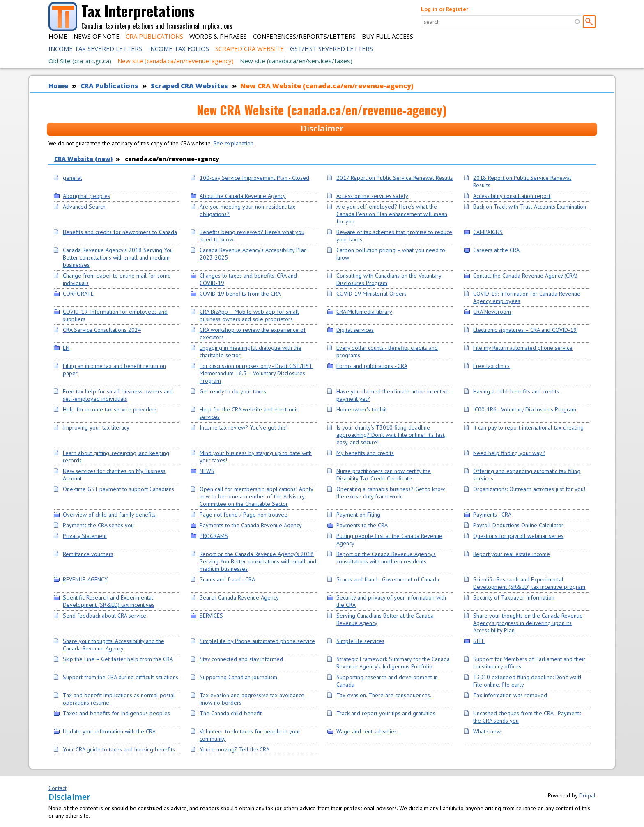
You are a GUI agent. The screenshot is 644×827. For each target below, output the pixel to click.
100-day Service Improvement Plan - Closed (254, 178)
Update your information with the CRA (109, 731)
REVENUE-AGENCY (85, 579)
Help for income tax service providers (110, 409)
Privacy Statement (85, 536)
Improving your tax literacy (96, 427)
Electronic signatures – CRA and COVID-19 (525, 330)
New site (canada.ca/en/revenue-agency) (176, 61)
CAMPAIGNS (488, 232)
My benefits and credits (365, 453)
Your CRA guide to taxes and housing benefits (119, 749)
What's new (487, 731)
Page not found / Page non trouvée (244, 515)
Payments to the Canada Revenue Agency (251, 525)
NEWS (207, 471)
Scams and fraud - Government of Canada (388, 579)
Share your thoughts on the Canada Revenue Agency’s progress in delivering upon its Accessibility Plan (528, 623)
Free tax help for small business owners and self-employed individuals (118, 395)
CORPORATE (78, 294)
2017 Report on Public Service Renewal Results (395, 178)
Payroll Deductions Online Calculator (518, 525)
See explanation (233, 143)
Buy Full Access (388, 36)
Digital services (355, 330)
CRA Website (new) (83, 159)
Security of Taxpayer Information (514, 597)
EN (66, 348)
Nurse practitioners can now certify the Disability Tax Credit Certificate (384, 475)
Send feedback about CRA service (105, 616)
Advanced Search (84, 207)
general (72, 178)
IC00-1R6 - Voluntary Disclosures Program (525, 409)
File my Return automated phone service (523, 348)
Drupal (587, 795)
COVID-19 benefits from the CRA (240, 294)
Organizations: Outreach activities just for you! (529, 489)
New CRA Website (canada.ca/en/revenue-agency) (327, 86)
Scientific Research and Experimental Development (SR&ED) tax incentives (109, 601)
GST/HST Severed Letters (331, 48)
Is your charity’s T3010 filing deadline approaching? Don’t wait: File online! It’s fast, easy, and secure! (391, 435)
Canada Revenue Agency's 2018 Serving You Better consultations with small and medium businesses (118, 257)
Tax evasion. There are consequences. (384, 695)
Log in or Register (445, 9)
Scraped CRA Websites (189, 86)
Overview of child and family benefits (109, 515)
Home (58, 36)
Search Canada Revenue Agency (239, 597)
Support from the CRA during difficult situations (121, 677)
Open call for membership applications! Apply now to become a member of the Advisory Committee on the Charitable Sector (256, 496)
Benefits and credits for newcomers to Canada (120, 232)
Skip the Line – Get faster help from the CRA (118, 659)
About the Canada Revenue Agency (243, 196)
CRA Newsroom (492, 312)
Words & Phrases (218, 36)
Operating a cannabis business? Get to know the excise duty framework (391, 493)
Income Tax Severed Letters (95, 48)
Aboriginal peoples (86, 196)
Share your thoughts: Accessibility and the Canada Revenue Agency (114, 645)
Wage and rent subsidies (367, 731)
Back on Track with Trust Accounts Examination (530, 207)
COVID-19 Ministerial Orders (371, 294)
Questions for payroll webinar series (518, 536)
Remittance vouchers (88, 554)
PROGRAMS (214, 536)
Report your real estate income (512, 554)
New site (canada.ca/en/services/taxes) (296, 61)
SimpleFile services (360, 641)
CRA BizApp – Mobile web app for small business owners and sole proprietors (249, 315)
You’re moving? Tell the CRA (235, 749)
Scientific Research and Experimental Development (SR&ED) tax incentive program (529, 583)
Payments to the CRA (362, 525)
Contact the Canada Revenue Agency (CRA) (525, 276)
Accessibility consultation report (512, 196)
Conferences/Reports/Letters (304, 36)
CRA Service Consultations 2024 (102, 330)
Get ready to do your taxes (233, 391)
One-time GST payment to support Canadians (118, 489)
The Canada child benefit (231, 713)
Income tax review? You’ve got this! (244, 427)
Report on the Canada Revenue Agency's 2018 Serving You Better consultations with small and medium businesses (258, 561)
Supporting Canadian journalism (238, 677)
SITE (479, 641)
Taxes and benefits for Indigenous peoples (116, 713)
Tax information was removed (510, 695)
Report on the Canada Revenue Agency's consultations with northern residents (386, 558)
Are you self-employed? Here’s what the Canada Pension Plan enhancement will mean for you (392, 214)
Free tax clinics (491, 366)
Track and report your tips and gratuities (386, 713)
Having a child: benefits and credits (516, 391)
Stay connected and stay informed (241, 659)
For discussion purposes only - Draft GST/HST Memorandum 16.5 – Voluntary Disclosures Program (256, 373)
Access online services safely (372, 196)
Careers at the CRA (496, 250)
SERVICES (211, 616)
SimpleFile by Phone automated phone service (257, 641)
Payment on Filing (358, 515)
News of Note (97, 36)
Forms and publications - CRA (372, 366)
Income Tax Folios (179, 48)
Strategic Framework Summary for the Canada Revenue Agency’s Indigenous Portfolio (393, 663)
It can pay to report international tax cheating (528, 427)
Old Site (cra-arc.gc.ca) (80, 61)
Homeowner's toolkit (362, 409)
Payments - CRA (492, 515)
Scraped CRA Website (250, 48)
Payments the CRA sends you (98, 525)
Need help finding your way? (509, 453)
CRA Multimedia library (364, 312)
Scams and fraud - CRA (227, 579)
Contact (57, 788)
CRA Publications (154, 36)
